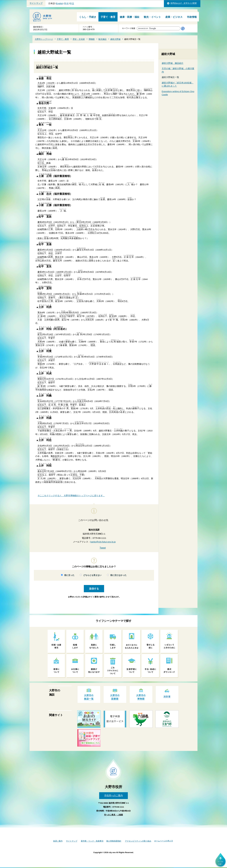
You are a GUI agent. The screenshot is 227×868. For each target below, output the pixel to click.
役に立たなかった (118, 575)
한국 (66, 3)
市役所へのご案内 (113, 795)
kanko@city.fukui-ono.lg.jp (103, 542)
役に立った (69, 575)
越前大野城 (115, 39)
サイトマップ (36, 3)
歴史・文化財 (79, 39)
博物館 (92, 39)
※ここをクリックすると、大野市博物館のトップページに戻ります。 (71, 496)
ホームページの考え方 (164, 841)
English (60, 3)
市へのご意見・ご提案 (113, 815)
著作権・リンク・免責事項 (92, 841)
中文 (72, 3)
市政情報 (192, 17)
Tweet (103, 548)
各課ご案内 (58, 841)
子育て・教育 (108, 17)
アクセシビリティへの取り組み (138, 841)
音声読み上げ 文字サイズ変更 (184, 3)
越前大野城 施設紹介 (173, 63)
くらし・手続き (88, 17)
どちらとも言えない (92, 575)
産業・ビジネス (174, 17)
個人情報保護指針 (114, 841)
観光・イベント (152, 17)
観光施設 (102, 39)
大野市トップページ (44, 39)
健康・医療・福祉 (130, 17)
